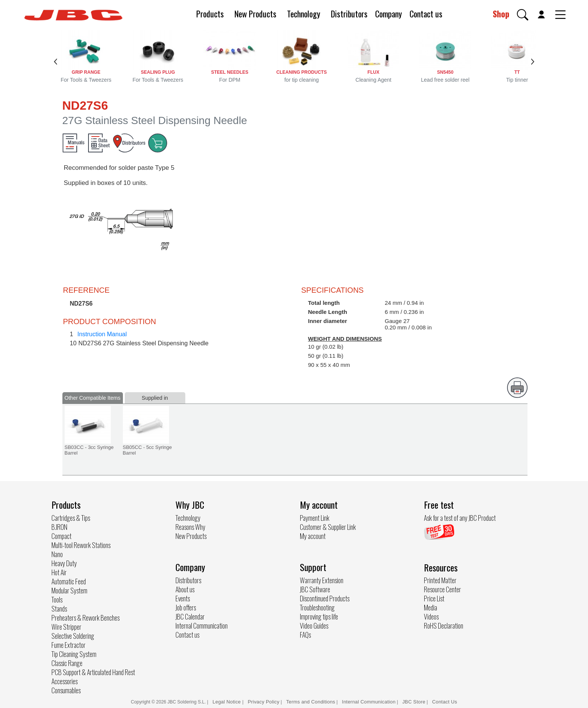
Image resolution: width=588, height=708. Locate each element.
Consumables (66, 690)
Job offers (186, 607)
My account (313, 536)
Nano (57, 554)
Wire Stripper (66, 627)
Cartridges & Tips (71, 518)
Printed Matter (440, 580)
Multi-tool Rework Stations (81, 545)
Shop (501, 14)
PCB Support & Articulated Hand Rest (93, 672)
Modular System (69, 590)
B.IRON (59, 527)
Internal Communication (202, 626)
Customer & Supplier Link (328, 527)
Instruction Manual (102, 334)
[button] (523, 15)
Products (210, 14)
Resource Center (442, 589)
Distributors (349, 14)
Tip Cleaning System (74, 654)
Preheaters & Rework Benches (85, 618)
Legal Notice (227, 702)
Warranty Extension (322, 580)
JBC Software (315, 589)
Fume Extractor (68, 645)
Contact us (426, 14)
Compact (61, 536)
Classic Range (67, 663)
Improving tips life (319, 616)
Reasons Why (190, 527)
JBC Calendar (190, 616)
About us (185, 589)
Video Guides (314, 626)
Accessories (64, 681)
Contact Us (445, 702)
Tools (57, 599)
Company (389, 14)
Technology (304, 14)
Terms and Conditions (311, 702)
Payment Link (315, 518)
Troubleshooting (317, 607)
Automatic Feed (69, 581)
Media (431, 607)
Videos (431, 616)
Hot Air (59, 572)
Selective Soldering (73, 636)
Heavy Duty (64, 563)
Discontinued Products (325, 598)
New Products (255, 14)
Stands (59, 609)
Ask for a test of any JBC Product (460, 518)
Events (183, 598)
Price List (434, 598)
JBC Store (414, 702)
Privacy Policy (264, 702)
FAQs (305, 635)
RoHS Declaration (444, 626)
